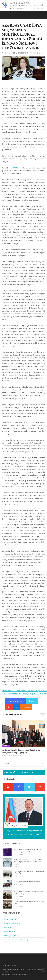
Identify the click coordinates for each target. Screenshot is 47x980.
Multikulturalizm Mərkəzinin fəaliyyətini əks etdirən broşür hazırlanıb (28, 851)
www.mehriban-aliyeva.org (13, 923)
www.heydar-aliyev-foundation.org (16, 940)
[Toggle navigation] (5, 15)
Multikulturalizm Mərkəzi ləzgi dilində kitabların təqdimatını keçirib (29, 893)
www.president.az (10, 919)
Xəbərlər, (8, 53)
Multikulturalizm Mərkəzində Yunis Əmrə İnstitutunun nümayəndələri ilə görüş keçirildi (23, 751)
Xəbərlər (6, 746)
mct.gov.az (8, 927)
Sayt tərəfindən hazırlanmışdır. (15, 974)
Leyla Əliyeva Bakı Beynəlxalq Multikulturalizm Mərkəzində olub (29, 873)
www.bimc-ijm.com (10, 944)
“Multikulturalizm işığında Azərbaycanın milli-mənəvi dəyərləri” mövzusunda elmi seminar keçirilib (28, 862)
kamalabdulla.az (10, 932)
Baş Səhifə (5, 966)
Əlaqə (14, 966)
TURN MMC (8, 974)
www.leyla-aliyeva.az (11, 936)
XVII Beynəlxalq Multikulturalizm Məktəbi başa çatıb (29, 903)
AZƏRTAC (14, 168)
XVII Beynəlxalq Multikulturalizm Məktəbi (27, 882)
